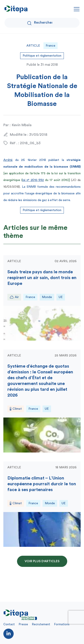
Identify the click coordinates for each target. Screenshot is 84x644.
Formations (62, 624)
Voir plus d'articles (42, 561)
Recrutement (41, 624)
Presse (23, 624)
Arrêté (8, 160)
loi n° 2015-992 (33, 180)
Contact (9, 624)
